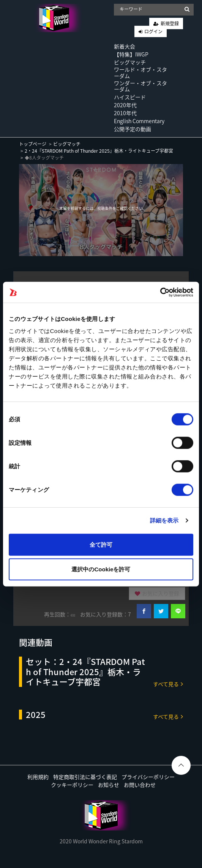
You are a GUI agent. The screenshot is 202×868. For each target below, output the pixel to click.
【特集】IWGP (131, 54)
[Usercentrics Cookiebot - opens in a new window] (160, 292)
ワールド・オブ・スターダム (140, 73)
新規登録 (170, 23)
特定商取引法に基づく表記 (85, 777)
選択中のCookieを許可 (101, 569)
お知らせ (109, 785)
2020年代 (125, 105)
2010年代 (125, 113)
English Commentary (139, 121)
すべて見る (168, 684)
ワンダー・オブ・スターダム (140, 86)
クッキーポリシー (72, 785)
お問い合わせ (140, 785)
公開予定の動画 (133, 129)
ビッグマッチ (130, 62)
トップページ (33, 144)
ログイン (153, 31)
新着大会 (125, 46)
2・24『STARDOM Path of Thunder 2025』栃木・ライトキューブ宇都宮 (99, 151)
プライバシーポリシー (148, 777)
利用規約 (38, 777)
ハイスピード (130, 97)
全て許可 (101, 544)
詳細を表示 (164, 520)
